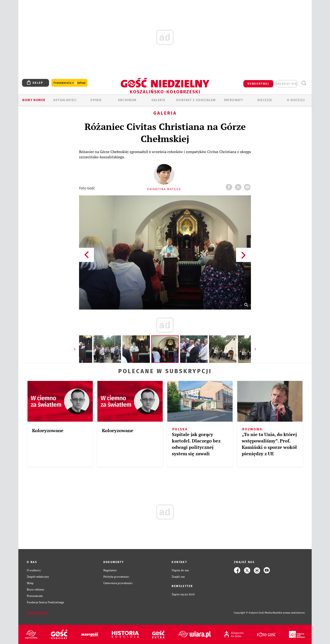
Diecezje (265, 100)
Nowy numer (34, 100)
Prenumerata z (69, 83)
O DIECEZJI (296, 100)
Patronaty (234, 100)
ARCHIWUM (127, 100)
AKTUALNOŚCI (65, 100)
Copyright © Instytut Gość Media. (253, 613)
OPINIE (96, 100)
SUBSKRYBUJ (258, 84)
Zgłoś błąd (37, 613)
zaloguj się (286, 84)
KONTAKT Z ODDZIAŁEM (196, 100)
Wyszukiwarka (304, 83)
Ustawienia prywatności (118, 583)
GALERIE (158, 100)
